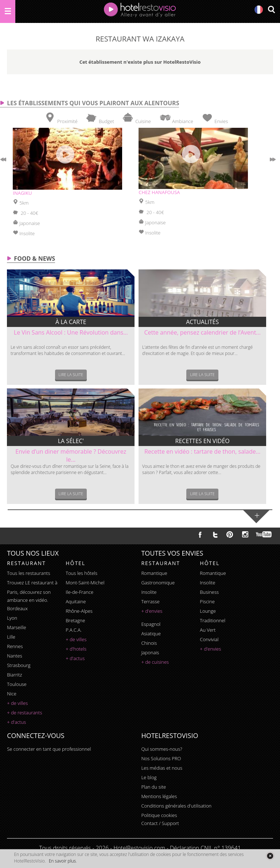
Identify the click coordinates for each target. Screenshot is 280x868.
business (209, 592)
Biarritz (14, 675)
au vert (208, 630)
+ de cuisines (155, 662)
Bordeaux (17, 608)
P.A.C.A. (74, 630)
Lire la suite (71, 374)
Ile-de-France (79, 592)
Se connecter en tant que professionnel (49, 749)
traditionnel (213, 620)
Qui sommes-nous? (162, 749)
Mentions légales (159, 796)
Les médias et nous (162, 768)
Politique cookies (159, 815)
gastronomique (158, 583)
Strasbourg (19, 665)
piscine (207, 601)
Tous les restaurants (28, 573)
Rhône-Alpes (79, 611)
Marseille (16, 627)
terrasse (150, 601)
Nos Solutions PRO (161, 758)
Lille (11, 637)
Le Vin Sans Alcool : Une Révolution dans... (71, 332)
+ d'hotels (76, 649)
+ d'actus (16, 722)
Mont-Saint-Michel (85, 583)
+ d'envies (152, 611)
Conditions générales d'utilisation (176, 806)
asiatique (151, 634)
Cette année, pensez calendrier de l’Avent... (202, 332)
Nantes (14, 656)
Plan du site (153, 787)
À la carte (71, 322)
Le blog (149, 777)
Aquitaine (76, 601)
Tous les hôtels (81, 573)
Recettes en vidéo (203, 441)
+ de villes (17, 703)
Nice (12, 694)
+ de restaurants (24, 713)
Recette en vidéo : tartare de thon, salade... (202, 451)
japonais (150, 652)
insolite (149, 592)
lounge (208, 611)
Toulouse (17, 684)
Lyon (12, 618)
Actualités (202, 322)
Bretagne (75, 620)
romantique (154, 573)
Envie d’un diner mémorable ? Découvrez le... (71, 455)
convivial (209, 639)
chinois (149, 643)
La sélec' (71, 441)
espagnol (151, 624)
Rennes (15, 646)
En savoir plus (62, 861)
